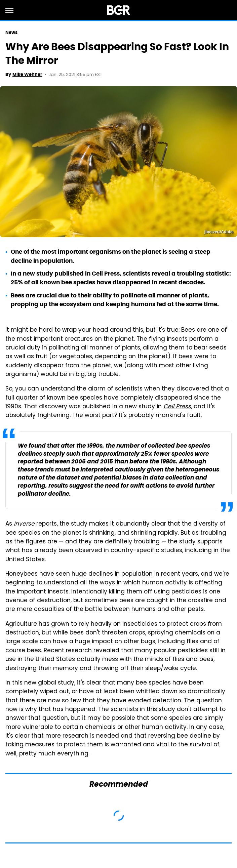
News (11, 32)
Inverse (24, 524)
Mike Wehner (27, 74)
